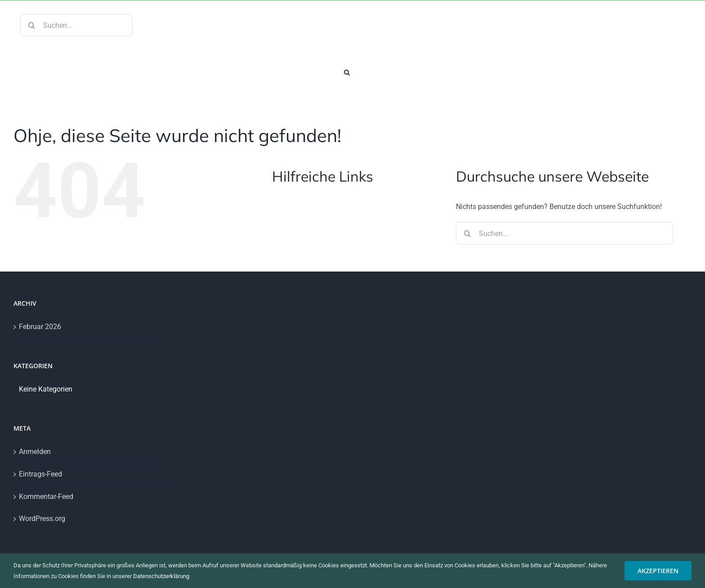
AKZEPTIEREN (658, 571)
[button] (347, 71)
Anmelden (35, 452)
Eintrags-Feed (40, 474)
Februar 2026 (40, 327)
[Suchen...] (76, 25)
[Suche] (31, 25)
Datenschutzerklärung (161, 576)
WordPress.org (42, 519)
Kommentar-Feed (46, 497)
